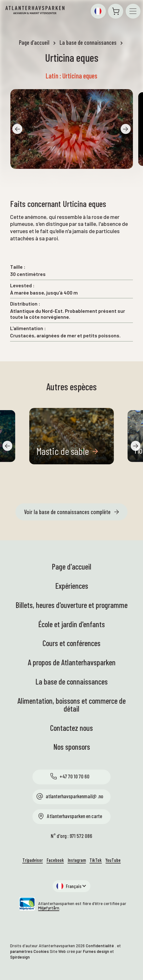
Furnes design (96, 951)
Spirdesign (20, 957)
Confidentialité (100, 946)
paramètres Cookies (29, 951)
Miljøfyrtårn (49, 908)
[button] (98, 11)
